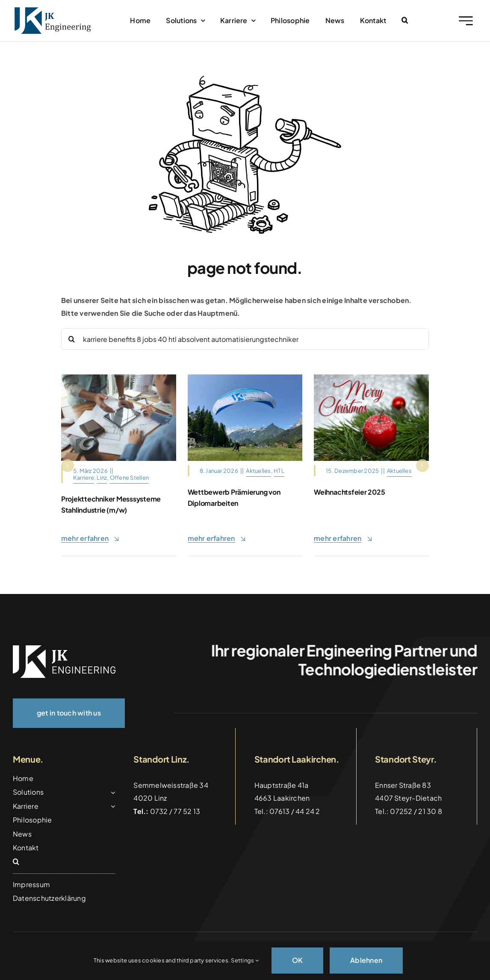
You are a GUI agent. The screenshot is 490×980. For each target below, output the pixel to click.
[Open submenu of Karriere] (111, 806)
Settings (245, 960)
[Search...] (245, 339)
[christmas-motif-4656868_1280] (371, 378)
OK (297, 960)
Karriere (84, 478)
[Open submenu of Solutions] (111, 792)
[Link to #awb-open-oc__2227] (466, 21)
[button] (405, 21)
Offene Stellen (129, 478)
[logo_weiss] (64, 649)
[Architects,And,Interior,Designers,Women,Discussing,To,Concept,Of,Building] (119, 378)
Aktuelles (258, 471)
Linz (102, 478)
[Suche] (72, 339)
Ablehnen (366, 960)
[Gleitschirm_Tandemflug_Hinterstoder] (245, 378)
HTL (279, 471)
